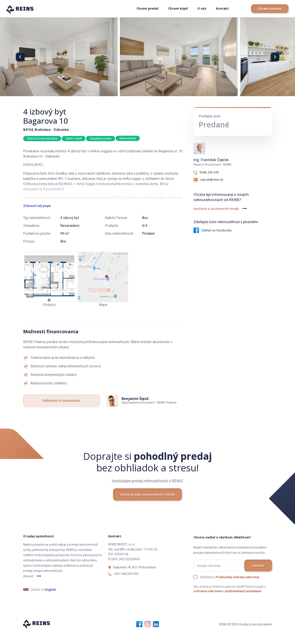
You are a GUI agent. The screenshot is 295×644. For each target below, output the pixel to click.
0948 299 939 (209, 172)
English (50, 601)
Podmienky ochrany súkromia (238, 588)
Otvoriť (28, 587)
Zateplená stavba (101, 138)
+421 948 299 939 (126, 585)
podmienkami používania (243, 602)
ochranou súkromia (208, 602)
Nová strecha (129, 138)
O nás (202, 8)
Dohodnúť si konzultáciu (61, 412)
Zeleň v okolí (74, 138)
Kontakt (222, 8)
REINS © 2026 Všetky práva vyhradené (246, 635)
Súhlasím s (230, 588)
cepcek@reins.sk (212, 180)
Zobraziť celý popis (37, 217)
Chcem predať (147, 8)
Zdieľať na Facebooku (213, 230)
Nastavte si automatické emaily (216, 209)
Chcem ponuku (270, 9)
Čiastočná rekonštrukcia (42, 138)
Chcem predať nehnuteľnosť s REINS (147, 506)
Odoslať (258, 577)
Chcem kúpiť (178, 8)
